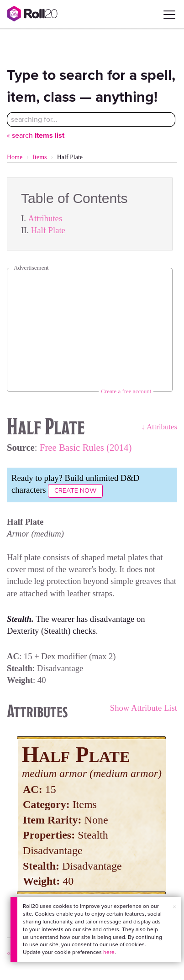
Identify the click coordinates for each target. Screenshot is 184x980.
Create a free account (126, 391)
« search (36, 135)
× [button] (174, 907)
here (109, 952)
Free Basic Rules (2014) (86, 447)
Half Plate (48, 230)
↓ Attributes (159, 427)
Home (15, 157)
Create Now (75, 491)
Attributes (45, 218)
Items (39, 157)
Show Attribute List (144, 708)
